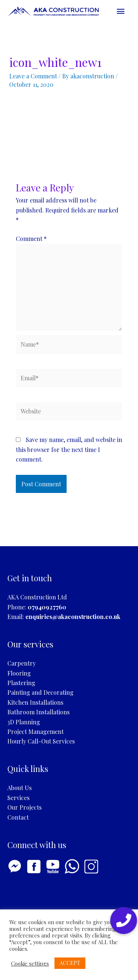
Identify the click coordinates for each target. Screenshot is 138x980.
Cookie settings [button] (30, 963)
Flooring (19, 673)
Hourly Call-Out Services (41, 741)
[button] (124, 921)
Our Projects (24, 807)
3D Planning (24, 722)
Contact (18, 817)
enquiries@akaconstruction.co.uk (73, 617)
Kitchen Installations (35, 702)
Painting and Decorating (40, 692)
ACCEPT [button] (70, 963)
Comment (31, 239)
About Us (20, 788)
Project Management (36, 731)
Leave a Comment (33, 76)
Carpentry (22, 663)
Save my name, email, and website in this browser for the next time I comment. (69, 449)
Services (18, 798)
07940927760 (47, 607)
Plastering (21, 683)
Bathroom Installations (38, 712)
